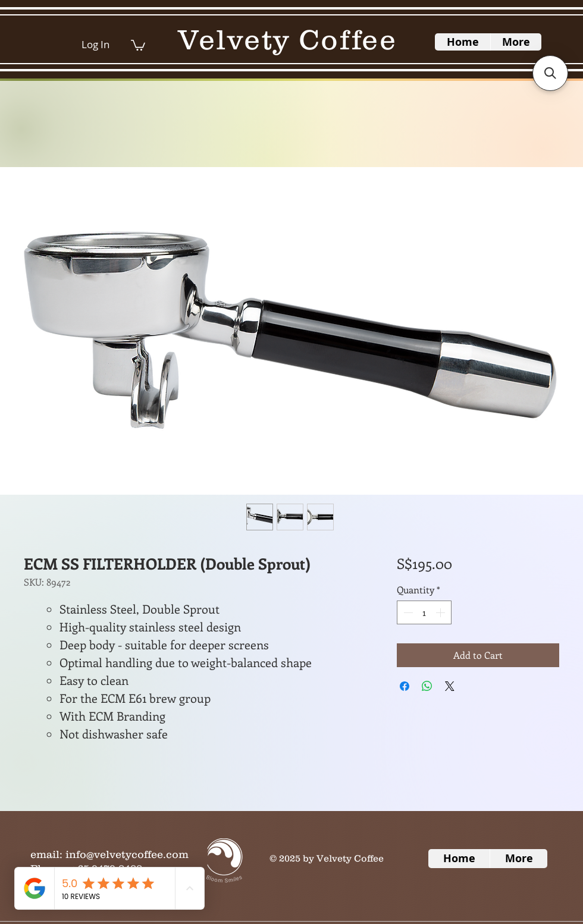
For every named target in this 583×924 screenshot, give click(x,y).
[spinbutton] (424, 612)
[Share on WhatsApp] (427, 686)
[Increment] (441, 612)
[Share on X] (450, 686)
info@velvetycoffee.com (127, 854)
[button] (138, 45)
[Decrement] (407, 612)
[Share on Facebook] (405, 686)
